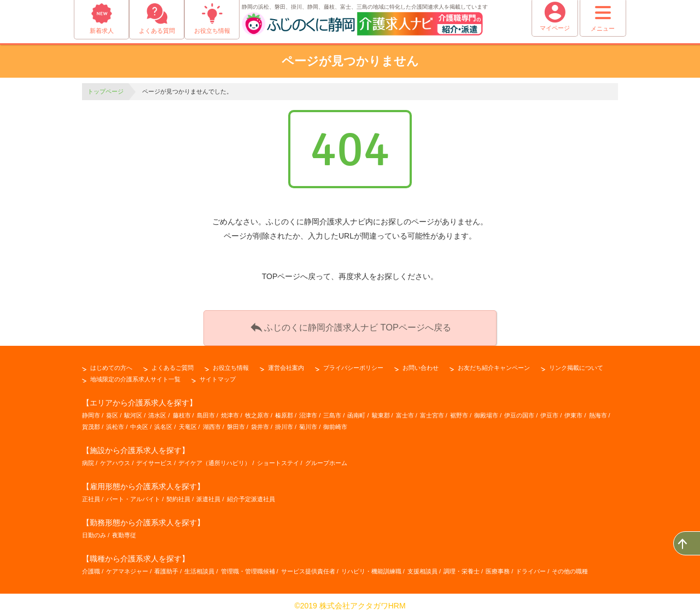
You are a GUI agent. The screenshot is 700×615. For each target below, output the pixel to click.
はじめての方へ (111, 364)
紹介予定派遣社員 (251, 496)
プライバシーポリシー (353, 364)
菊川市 (308, 423)
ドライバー (531, 568)
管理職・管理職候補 (248, 568)
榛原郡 (284, 411)
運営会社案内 (286, 364)
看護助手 (166, 568)
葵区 (112, 411)
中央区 (139, 423)
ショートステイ (278, 459)
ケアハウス (115, 459)
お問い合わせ (421, 364)
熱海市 (598, 411)
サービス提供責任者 (308, 568)
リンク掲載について (576, 364)
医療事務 (498, 568)
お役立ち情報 (231, 364)
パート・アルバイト (133, 496)
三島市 (332, 411)
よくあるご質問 (173, 364)
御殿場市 (486, 411)
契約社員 (178, 496)
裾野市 (459, 411)
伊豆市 (549, 411)
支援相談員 (422, 568)
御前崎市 (335, 423)
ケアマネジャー (127, 568)
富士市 (405, 411)
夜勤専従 (124, 532)
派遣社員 (208, 496)
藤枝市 (182, 411)
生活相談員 (199, 568)
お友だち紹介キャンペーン (494, 364)
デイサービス (154, 459)
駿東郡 (381, 411)
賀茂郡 (91, 423)
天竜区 (188, 423)
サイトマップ (218, 375)
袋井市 (260, 423)
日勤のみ (94, 532)
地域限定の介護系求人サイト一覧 (135, 375)
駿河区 (133, 411)
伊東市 (573, 411)
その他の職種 (570, 568)
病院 (88, 459)
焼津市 (230, 411)
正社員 (91, 496)
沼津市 (308, 411)
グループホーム (326, 459)
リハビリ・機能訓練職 (371, 568)
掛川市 (284, 423)
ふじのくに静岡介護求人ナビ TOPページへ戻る (350, 325)
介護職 (91, 568)
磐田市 (236, 423)
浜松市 (115, 423)
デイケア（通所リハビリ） (214, 459)
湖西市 (212, 423)
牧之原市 (257, 411)
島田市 (206, 411)
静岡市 (91, 411)
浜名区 (163, 423)
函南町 (356, 411)
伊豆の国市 (519, 411)
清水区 (157, 411)
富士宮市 (432, 411)
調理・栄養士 (462, 568)
